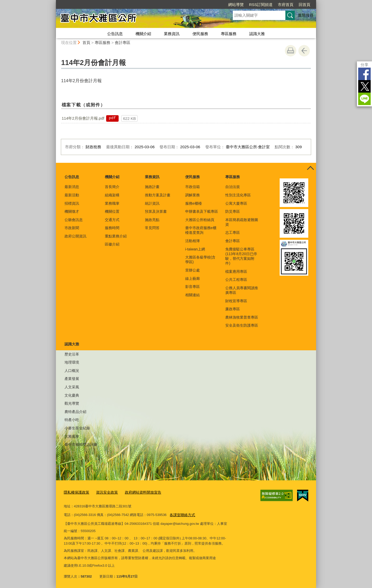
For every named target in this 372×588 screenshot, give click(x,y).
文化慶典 (72, 395)
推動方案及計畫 (158, 195)
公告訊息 (115, 34)
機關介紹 (143, 34)
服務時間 (112, 228)
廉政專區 (233, 309)
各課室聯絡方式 (181, 514)
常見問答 (152, 228)
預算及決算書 (156, 211)
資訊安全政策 (104, 492)
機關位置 (112, 211)
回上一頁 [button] (304, 51)
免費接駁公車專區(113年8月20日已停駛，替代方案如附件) (241, 256)
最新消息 (72, 187)
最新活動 (72, 195)
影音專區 (193, 287)
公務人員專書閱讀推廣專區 (242, 290)
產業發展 (72, 379)
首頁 (86, 43)
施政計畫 (152, 187)
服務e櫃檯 (194, 203)
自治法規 (233, 187)
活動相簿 (193, 241)
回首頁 (304, 5)
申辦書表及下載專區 (202, 211)
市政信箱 (193, 187)
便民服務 (200, 34)
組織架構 (112, 195)
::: (54, 2)
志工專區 (233, 232)
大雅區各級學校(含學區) (200, 260)
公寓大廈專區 (236, 203)
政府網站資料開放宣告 (138, 492)
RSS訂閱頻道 (261, 5)
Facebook (364, 74)
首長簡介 (112, 187)
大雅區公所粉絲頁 (200, 220)
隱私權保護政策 (76, 492)
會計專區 (123, 43)
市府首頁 (286, 5)
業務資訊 (172, 34)
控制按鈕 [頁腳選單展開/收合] (310, 169)
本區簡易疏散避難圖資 (242, 222)
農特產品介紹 (75, 412)
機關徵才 (72, 211)
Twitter (364, 86)
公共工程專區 (236, 280)
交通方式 (112, 220)
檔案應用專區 (236, 272)
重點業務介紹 (116, 236)
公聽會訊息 (74, 220)
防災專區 (233, 211)
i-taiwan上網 (195, 249)
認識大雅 (257, 34)
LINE (364, 99)
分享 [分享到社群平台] (364, 65)
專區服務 (229, 34)
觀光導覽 (72, 403)
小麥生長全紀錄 (77, 428)
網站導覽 (236, 5)
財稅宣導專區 (236, 301)
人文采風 (72, 387)
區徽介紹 (112, 244)
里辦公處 (193, 270)
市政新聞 (72, 228)
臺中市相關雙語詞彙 (81, 444)
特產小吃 (72, 420)
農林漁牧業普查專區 (242, 317)
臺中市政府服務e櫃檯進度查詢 (201, 230)
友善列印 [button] (291, 51)
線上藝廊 (193, 279)
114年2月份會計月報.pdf (83, 118)
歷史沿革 (72, 354)
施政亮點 (152, 220)
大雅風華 (72, 436)
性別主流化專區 (238, 195)
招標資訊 (72, 203)
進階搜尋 (306, 15)
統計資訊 (152, 203)
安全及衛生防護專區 (242, 325)
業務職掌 (112, 203)
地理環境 (72, 362)
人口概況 (72, 371)
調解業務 (193, 195)
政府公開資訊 (75, 236)
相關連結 (193, 295)
